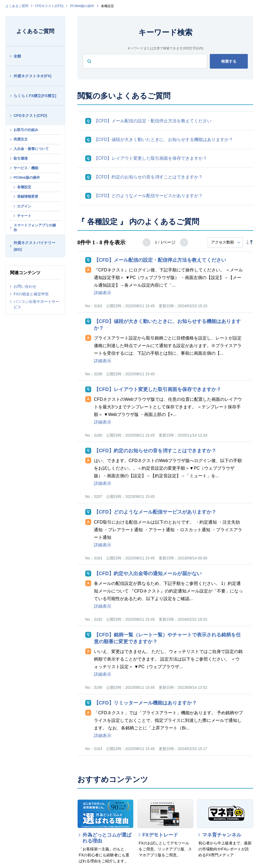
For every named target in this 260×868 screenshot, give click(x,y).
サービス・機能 (26, 168)
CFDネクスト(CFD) (49, 6)
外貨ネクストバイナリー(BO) (34, 246)
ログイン (24, 206)
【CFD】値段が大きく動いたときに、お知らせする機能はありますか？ (164, 140)
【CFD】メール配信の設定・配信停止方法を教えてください (153, 121)
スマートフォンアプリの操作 (35, 228)
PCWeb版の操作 (82, 6)
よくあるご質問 (17, 6)
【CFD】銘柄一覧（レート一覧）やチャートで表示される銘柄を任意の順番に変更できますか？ (167, 638)
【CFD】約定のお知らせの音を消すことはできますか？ (148, 177)
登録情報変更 (28, 196)
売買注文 (21, 139)
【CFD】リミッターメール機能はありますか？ (145, 703)
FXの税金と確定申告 (31, 294)
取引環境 (21, 158)
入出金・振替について (31, 149)
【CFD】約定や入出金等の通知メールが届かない (148, 574)
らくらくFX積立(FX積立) (35, 96)
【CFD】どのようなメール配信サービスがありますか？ (148, 196)
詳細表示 (103, 293)
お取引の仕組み (26, 130)
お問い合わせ (25, 286)
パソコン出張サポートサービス (36, 304)
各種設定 (24, 187)
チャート (24, 216)
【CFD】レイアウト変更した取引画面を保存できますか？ (150, 158)
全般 (17, 56)
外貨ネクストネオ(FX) (32, 76)
